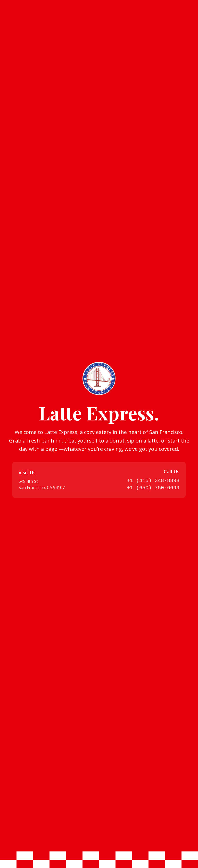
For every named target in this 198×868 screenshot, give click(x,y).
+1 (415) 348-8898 (153, 481)
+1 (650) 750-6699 (153, 488)
